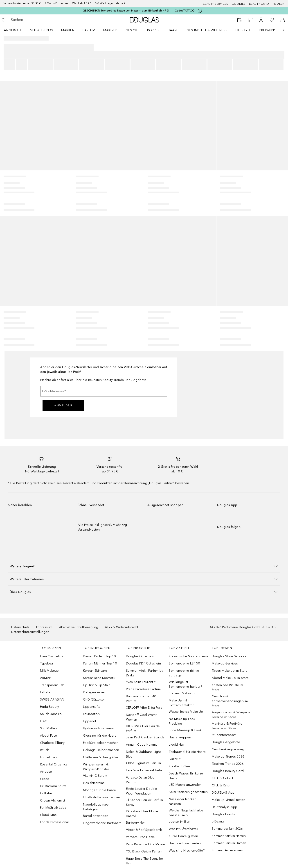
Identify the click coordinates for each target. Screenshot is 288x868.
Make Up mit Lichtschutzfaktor (181, 703)
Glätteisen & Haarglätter (101, 757)
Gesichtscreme (94, 783)
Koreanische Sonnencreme (189, 656)
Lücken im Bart (180, 822)
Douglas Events (223, 814)
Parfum (89, 30)
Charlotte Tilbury (52, 743)
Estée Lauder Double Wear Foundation (142, 791)
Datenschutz (20, 627)
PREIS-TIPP (267, 30)
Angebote (13, 30)
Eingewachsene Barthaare (102, 823)
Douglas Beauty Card (228, 771)
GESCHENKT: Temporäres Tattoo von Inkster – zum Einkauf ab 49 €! (126, 11)
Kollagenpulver (94, 692)
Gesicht (132, 30)
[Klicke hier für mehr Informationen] (200, 11)
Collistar (46, 793)
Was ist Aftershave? (183, 829)
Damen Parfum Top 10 (99, 656)
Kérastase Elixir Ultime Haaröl (142, 814)
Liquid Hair (177, 745)
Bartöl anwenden (96, 816)
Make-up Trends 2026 (228, 757)
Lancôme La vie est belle (144, 770)
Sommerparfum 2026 (227, 829)
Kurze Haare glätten (183, 836)
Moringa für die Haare (99, 790)
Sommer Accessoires (227, 850)
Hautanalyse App (224, 807)
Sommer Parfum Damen (229, 843)
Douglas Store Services (229, 656)
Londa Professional (54, 822)
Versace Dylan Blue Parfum (140, 780)
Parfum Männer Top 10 (100, 663)
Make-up (110, 30)
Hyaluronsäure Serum (99, 728)
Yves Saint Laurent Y (141, 682)
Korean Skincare (95, 671)
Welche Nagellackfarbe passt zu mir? (186, 813)
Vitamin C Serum (95, 776)
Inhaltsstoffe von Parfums (102, 797)
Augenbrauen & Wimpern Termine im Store (231, 715)
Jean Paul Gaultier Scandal (146, 737)
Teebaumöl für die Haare (187, 752)
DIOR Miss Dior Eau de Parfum (143, 728)
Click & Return (222, 785)
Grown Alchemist (53, 800)
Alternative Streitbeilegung (79, 627)
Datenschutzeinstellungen (30, 632)
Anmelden (63, 405)
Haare (173, 30)
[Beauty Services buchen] (239, 20)
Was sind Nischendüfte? (187, 851)
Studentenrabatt (224, 735)
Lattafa (45, 692)
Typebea (46, 663)
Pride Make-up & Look (185, 730)
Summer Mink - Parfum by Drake (145, 673)
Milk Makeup (49, 671)
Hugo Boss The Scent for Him (145, 861)
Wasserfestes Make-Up (186, 712)
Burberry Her (135, 823)
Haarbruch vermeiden (185, 843)
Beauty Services (216, 4)
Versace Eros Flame (141, 837)
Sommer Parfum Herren (229, 836)
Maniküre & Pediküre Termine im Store (227, 726)
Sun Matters (49, 728)
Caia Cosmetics (52, 656)
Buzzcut (174, 759)
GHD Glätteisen (94, 700)
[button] (144, 566)
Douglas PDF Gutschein (143, 663)
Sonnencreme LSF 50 (184, 663)
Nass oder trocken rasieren (182, 802)
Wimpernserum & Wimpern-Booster (96, 767)
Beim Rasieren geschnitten (188, 792)
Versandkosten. (89, 530)
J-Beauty (218, 821)
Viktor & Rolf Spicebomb (144, 830)
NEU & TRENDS (42, 30)
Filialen (278, 4)
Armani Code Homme (142, 745)
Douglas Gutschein (140, 656)
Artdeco (46, 772)
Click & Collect (222, 778)
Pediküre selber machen (101, 743)
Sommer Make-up (182, 693)
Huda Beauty (49, 707)
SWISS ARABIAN (52, 700)
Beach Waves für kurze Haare (186, 776)
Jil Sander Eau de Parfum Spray (145, 802)
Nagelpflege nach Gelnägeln (96, 807)
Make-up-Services (225, 663)
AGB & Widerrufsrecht (121, 627)
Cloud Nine (48, 815)
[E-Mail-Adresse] (104, 391)
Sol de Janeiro (51, 714)
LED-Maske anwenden (185, 785)
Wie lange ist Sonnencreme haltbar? (185, 684)
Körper (153, 30)
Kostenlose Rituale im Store (227, 687)
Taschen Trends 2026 (228, 764)
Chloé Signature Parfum (143, 763)
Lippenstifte (92, 707)
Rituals (45, 750)
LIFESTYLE (243, 30)
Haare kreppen (180, 737)
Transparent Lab (52, 685)
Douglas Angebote (226, 742)
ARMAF (45, 678)
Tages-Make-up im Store (230, 671)
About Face (48, 736)
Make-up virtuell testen (228, 800)
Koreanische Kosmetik (99, 678)
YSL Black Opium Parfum (144, 851)
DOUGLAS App (223, 793)
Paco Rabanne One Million (146, 844)
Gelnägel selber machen (101, 750)
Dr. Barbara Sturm (53, 786)
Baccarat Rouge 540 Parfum (141, 699)
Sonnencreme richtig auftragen (184, 673)
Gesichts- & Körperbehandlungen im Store (230, 701)
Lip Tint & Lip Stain (97, 685)
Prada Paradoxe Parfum (143, 689)
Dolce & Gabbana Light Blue (143, 754)
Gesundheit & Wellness (207, 30)
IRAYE (44, 721)
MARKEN (68, 30)
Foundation (91, 714)
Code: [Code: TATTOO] (185, 11)
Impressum (44, 627)
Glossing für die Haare (100, 736)
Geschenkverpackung (228, 749)
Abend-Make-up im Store (230, 678)
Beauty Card (259, 4)
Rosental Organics (54, 764)
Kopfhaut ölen (179, 766)
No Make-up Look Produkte (182, 721)
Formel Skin (48, 757)
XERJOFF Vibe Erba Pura (144, 708)
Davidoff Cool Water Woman (141, 717)
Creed (45, 779)
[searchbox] (44, 20)
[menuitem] (16, 30)
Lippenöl (90, 721)
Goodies (238, 4)
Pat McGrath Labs (53, 808)
